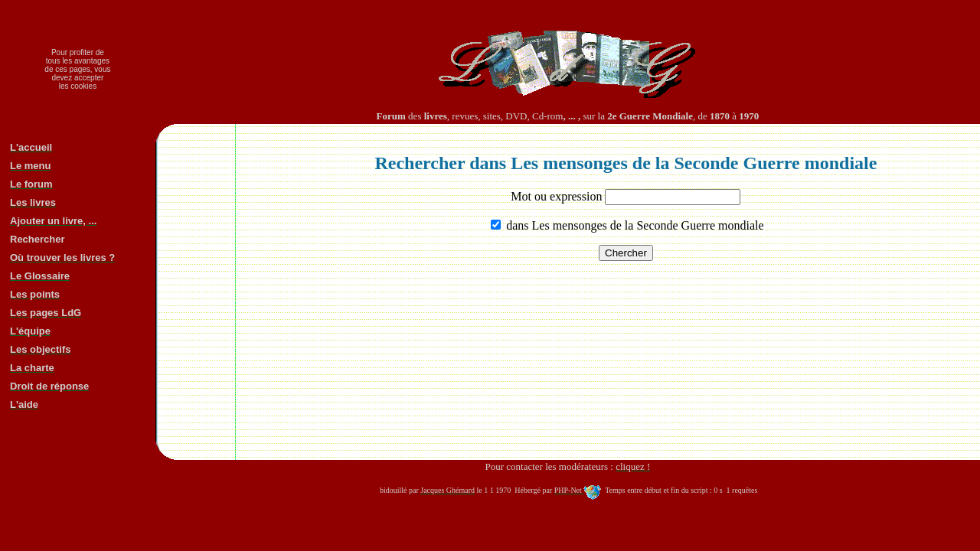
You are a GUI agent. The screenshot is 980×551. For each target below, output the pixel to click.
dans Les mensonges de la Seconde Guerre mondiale (633, 225)
